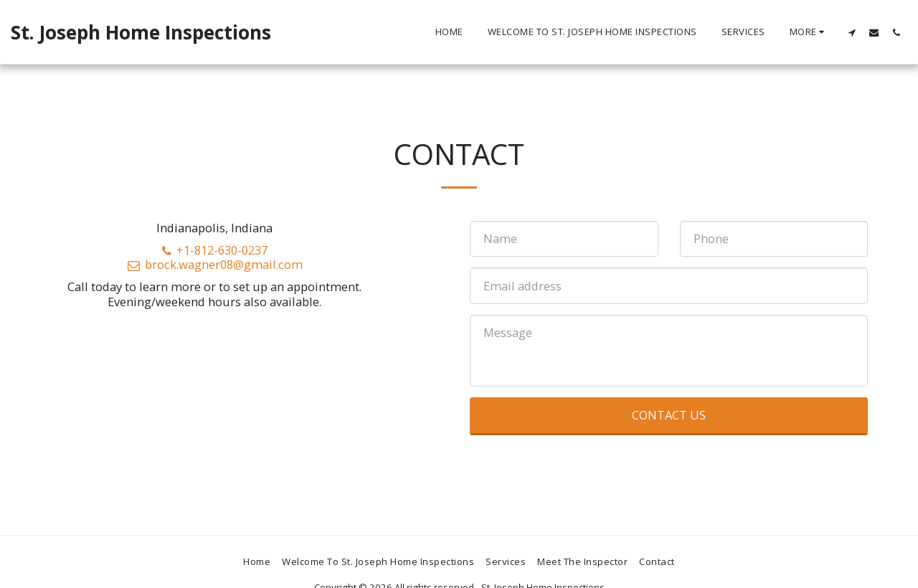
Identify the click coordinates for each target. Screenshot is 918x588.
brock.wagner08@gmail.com (214, 264)
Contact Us (669, 415)
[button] (852, 32)
